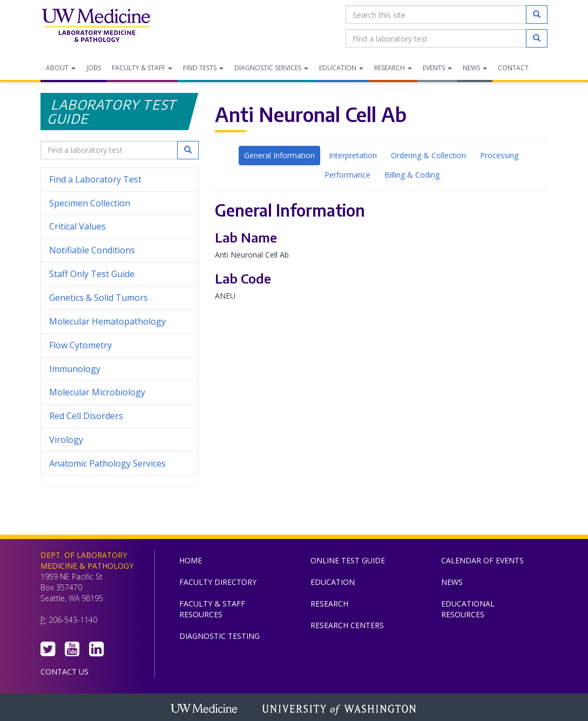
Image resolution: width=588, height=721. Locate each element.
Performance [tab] (347, 175)
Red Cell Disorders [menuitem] (86, 416)
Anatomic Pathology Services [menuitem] (107, 463)
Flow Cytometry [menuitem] (80, 345)
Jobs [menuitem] (94, 68)
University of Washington (340, 710)
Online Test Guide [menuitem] (348, 560)
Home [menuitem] (191, 560)
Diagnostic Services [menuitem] (271, 68)
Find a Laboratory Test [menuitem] (95, 179)
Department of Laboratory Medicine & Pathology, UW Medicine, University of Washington (96, 26)
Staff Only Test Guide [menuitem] (120, 274)
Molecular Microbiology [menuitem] (97, 392)
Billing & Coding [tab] (412, 175)
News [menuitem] (475, 68)
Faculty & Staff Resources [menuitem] (212, 609)
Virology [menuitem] (120, 440)
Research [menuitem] (393, 68)
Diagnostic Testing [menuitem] (219, 636)
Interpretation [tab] (353, 155)
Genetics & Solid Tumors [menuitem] (99, 298)
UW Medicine (205, 710)
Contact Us (65, 672)
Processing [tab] (499, 155)
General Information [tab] (279, 155)
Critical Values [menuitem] (77, 226)
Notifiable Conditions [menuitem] (120, 250)
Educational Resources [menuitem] (468, 609)
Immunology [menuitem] (75, 369)
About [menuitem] (61, 68)
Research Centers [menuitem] (347, 625)
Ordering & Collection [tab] (428, 155)
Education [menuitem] (341, 68)
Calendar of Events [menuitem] (482, 560)
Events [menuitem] (437, 68)
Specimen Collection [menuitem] (90, 203)
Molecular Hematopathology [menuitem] (107, 321)
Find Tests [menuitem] (203, 68)
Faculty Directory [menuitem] (218, 582)
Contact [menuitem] (513, 68)
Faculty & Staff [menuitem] (142, 68)
